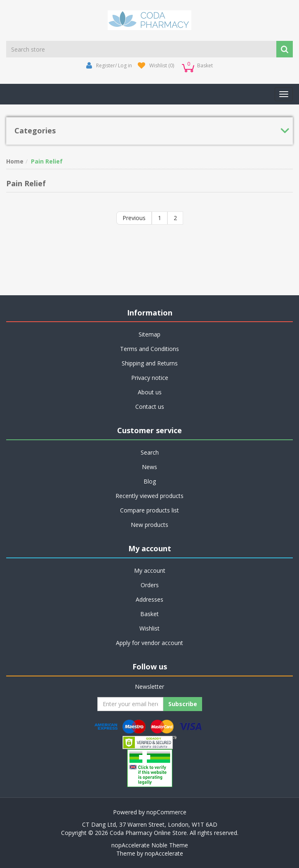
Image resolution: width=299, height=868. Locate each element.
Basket (149, 614)
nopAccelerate (164, 853)
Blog (150, 481)
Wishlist (149, 628)
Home (15, 161)
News (149, 467)
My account (150, 570)
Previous (134, 218)
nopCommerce (166, 812)
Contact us (150, 407)
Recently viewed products (149, 496)
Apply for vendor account (149, 643)
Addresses (149, 599)
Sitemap (149, 334)
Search (150, 452)
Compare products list (149, 510)
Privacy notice (150, 378)
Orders (150, 585)
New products (149, 525)
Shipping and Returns (150, 363)
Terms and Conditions (149, 349)
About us (150, 392)
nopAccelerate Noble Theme (150, 845)
